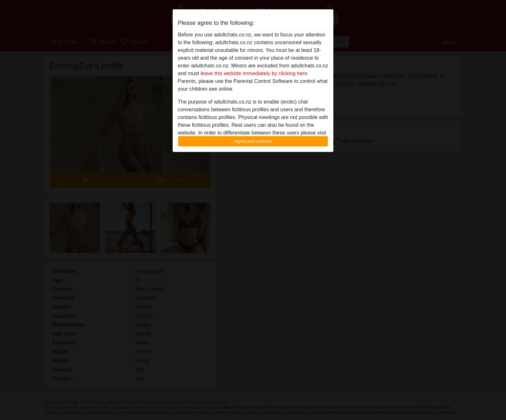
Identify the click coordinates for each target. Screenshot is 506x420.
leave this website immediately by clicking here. (254, 73)
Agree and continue (253, 141)
